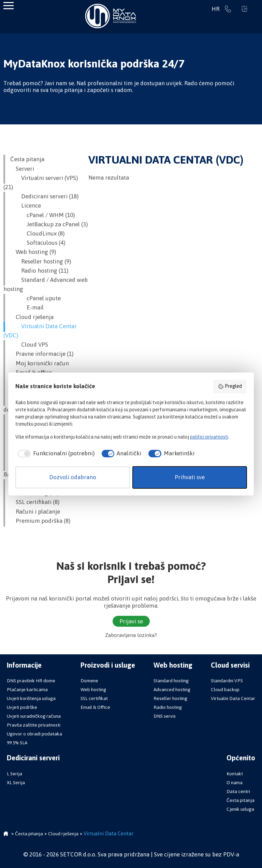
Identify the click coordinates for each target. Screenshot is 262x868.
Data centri (238, 791)
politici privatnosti (209, 437)
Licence (26, 205)
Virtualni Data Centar (233, 698)
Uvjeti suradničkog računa (34, 716)
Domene (89, 681)
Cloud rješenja (32, 317)
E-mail (27, 307)
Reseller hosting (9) (41, 261)
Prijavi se (245, 9)
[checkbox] (55, 454)
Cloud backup (225, 689)
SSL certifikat (94, 698)
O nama (235, 782)
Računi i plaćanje (35, 512)
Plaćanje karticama (27, 689)
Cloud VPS (29, 345)
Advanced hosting (172, 689)
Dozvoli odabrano (73, 477)
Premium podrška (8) (40, 521)
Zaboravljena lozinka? (131, 635)
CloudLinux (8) (37, 233)
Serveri (22, 169)
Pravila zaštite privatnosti (34, 725)
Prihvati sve (190, 477)
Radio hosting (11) (39, 271)
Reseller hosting (170, 698)
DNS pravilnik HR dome (31, 681)
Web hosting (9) (33, 252)
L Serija (14, 774)
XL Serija (16, 782)
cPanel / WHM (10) (42, 215)
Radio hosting (168, 707)
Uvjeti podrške (22, 707)
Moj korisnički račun (40, 363)
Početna (6, 834)
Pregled (230, 386)
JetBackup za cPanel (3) (49, 224)
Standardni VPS (227, 681)
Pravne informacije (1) (42, 354)
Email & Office (95, 707)
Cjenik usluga (240, 809)
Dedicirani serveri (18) (44, 196)
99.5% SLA (17, 743)
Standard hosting (171, 681)
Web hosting (93, 689)
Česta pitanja (27, 159)
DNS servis (165, 716)
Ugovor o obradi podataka (34, 734)
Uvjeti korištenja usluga (31, 698)
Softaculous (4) (38, 243)
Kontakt (235, 774)
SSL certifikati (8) (35, 502)
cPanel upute (35, 298)
